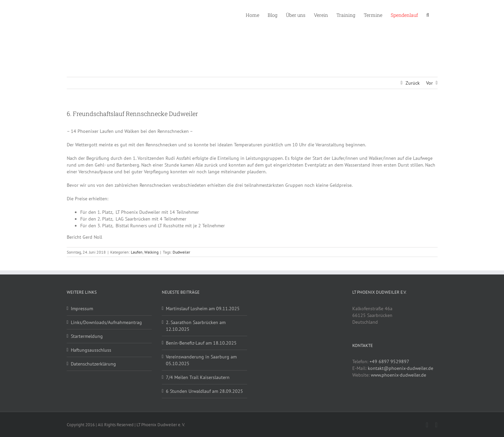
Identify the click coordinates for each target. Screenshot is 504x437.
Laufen (137, 252)
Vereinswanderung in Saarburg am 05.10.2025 (201, 360)
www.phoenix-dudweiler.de (398, 375)
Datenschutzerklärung (93, 364)
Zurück (413, 83)
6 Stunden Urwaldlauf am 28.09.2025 (204, 391)
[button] (428, 14)
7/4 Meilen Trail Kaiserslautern (198, 377)
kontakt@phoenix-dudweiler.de (401, 368)
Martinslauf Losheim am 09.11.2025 (203, 309)
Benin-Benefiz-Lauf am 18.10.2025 (201, 343)
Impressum (82, 309)
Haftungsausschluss (91, 350)
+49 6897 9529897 (389, 361)
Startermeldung (87, 336)
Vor (429, 83)
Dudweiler (181, 252)
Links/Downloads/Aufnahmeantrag (106, 322)
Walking (151, 252)
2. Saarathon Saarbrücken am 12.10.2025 (196, 326)
